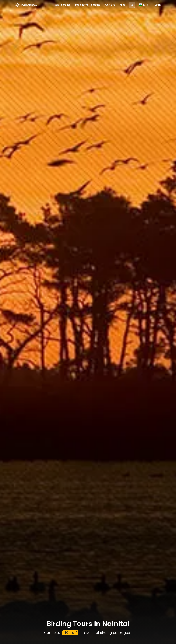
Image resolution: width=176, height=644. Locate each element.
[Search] (132, 5)
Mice (122, 5)
